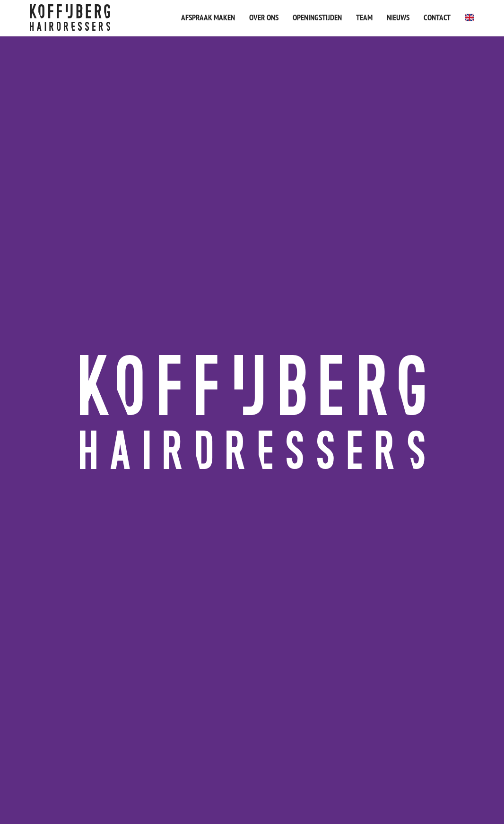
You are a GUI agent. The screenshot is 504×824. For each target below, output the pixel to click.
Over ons (264, 17)
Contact (437, 17)
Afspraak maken (208, 17)
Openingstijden (317, 17)
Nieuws (398, 17)
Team (364, 17)
